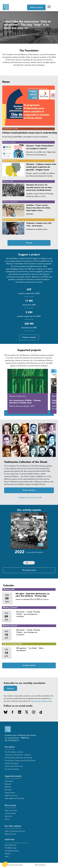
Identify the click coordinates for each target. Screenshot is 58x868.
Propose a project (29, 337)
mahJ (7, 857)
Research (8, 784)
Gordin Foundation (12, 763)
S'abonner (10, 688)
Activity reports (10, 813)
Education (8, 790)
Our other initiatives (12, 769)
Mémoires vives (10, 834)
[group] (29, 539)
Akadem (8, 854)
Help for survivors (11, 796)
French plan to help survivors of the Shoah (20, 761)
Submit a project (36, 7)
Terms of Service (40, 865)
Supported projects (13, 776)
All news (29, 243)
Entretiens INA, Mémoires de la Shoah (19, 758)
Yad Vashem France (12, 851)
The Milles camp (11, 848)
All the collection (29, 490)
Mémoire (8, 787)
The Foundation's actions (14, 752)
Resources (8, 816)
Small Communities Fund (14, 766)
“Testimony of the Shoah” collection (18, 755)
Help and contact (11, 810)
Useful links (10, 840)
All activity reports (29, 570)
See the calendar (29, 665)
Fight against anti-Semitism (15, 798)
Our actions (10, 747)
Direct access (10, 805)
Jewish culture (10, 793)
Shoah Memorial (11, 845)
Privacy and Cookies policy (42, 701)
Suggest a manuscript (30, 497)
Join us (7, 819)
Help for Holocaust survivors (15, 831)
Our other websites (13, 826)
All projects (9, 781)
